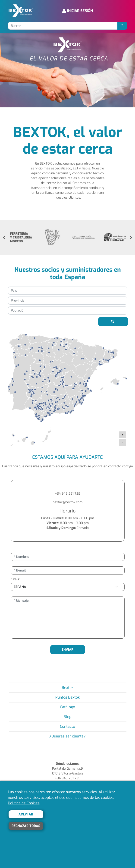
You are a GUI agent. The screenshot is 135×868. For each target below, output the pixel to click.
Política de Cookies (24, 803)
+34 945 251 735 (68, 494)
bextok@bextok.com (67, 502)
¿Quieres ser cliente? (67, 736)
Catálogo (67, 707)
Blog (67, 717)
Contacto (67, 726)
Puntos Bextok (67, 697)
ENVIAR (67, 650)
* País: (15, 579)
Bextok (68, 688)
